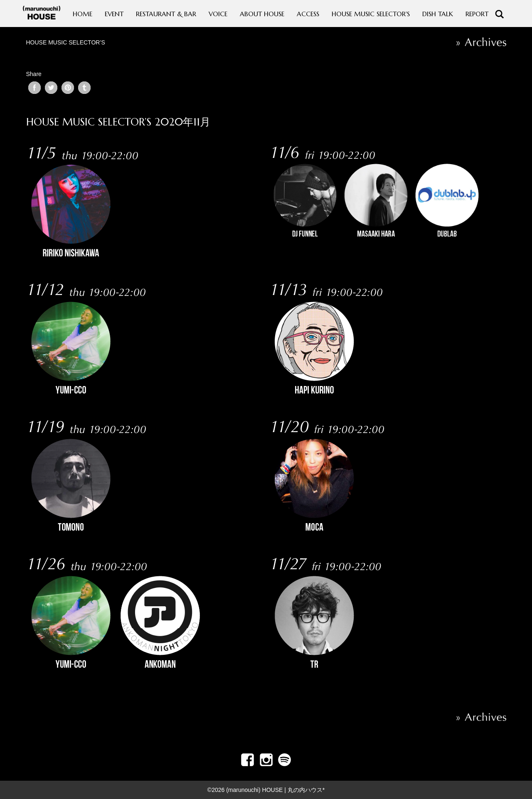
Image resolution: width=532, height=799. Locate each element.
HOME (83, 14)
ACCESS (308, 14)
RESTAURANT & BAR (166, 14)
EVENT (114, 14)
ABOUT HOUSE (262, 14)
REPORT (477, 14)
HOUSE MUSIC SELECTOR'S (371, 14)
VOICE (218, 14)
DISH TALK (438, 14)
